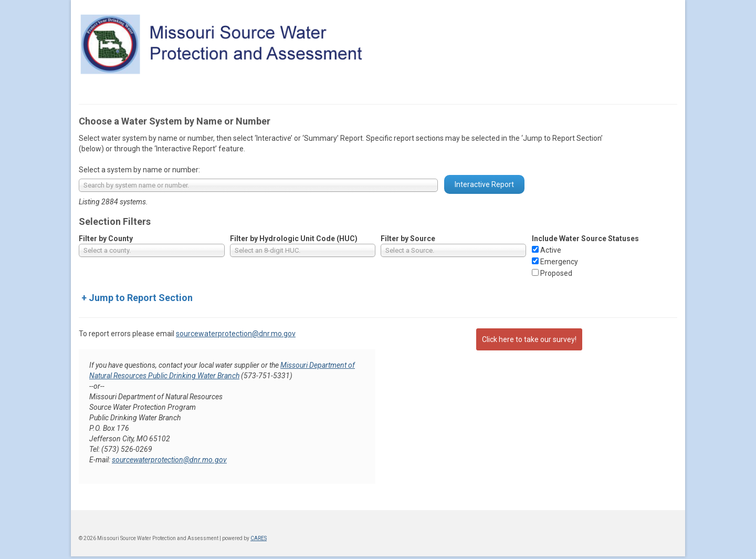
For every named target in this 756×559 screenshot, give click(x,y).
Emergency (559, 262)
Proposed (556, 273)
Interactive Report (484, 184)
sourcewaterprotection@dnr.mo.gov (236, 334)
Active (551, 250)
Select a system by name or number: (139, 170)
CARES (259, 538)
